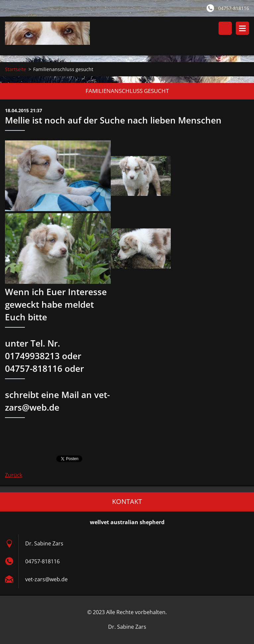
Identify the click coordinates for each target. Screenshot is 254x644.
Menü (242, 28)
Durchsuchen (225, 28)
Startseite (16, 69)
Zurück (14, 475)
